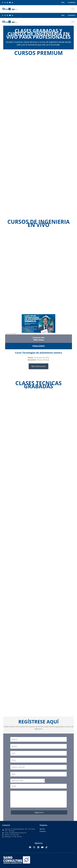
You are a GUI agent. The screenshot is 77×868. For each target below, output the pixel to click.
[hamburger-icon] (73, 9)
